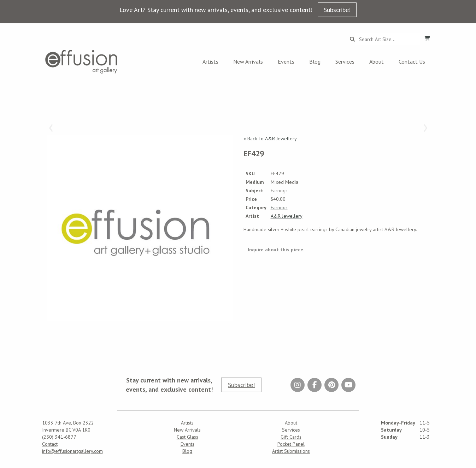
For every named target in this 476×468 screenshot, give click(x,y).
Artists (210, 62)
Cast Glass (187, 437)
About (377, 62)
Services (345, 62)
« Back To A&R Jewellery (270, 139)
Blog (315, 62)
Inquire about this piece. (276, 250)
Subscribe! (337, 10)
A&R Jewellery (287, 216)
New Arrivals (248, 62)
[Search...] (387, 39)
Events (286, 62)
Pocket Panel (291, 444)
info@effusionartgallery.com (72, 451)
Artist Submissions (291, 451)
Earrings (279, 207)
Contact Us (412, 62)
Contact (50, 444)
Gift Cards (291, 437)
